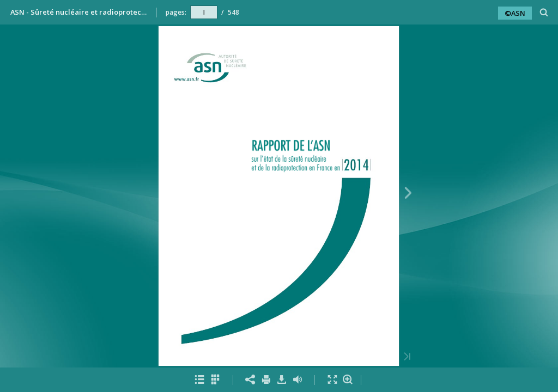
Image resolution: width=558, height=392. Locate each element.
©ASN (515, 13)
